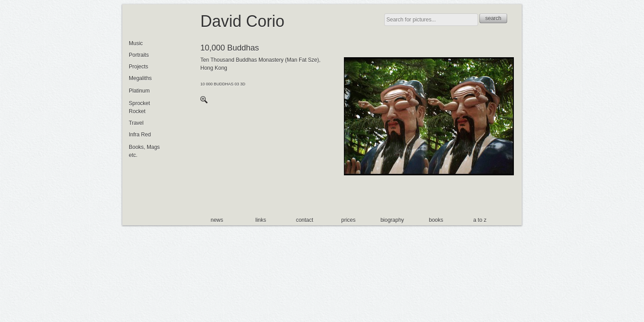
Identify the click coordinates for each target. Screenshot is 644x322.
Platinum (139, 91)
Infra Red (140, 135)
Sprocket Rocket (139, 107)
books (436, 220)
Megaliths (140, 78)
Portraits (139, 55)
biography (392, 220)
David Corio (242, 21)
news (217, 220)
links (261, 220)
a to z (480, 220)
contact (305, 220)
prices (348, 220)
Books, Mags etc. (144, 151)
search (493, 18)
